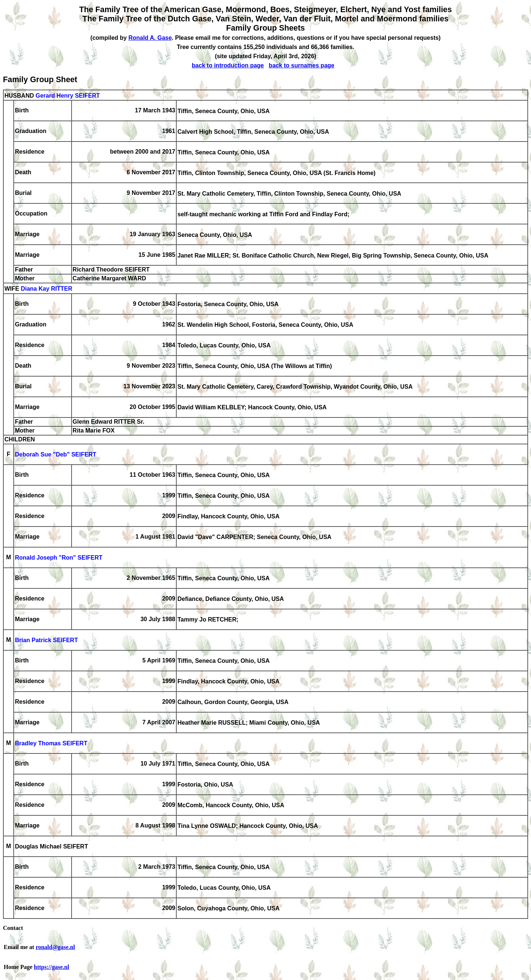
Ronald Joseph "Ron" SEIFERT (58, 558)
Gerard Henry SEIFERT (67, 96)
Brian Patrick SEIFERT (46, 640)
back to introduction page (228, 65)
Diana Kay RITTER (46, 289)
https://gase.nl (52, 967)
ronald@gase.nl (55, 947)
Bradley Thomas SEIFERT (51, 744)
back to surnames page (302, 65)
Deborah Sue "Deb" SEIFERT (55, 455)
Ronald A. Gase (150, 38)
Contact (13, 928)
